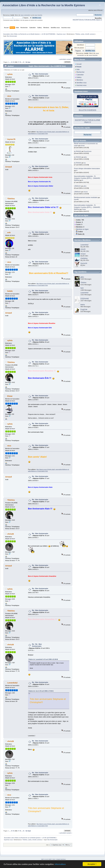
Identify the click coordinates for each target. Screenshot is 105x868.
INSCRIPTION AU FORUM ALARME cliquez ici (87, 20)
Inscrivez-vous (81, 85)
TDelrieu (78, 34)
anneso (92, 34)
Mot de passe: (79, 48)
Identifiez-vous (81, 83)
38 (20, 62)
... (10, 62)
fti (77, 171)
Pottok (84, 209)
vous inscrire (38, 15)
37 (18, 62)
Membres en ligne (82, 229)
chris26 (87, 34)
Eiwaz (10, 396)
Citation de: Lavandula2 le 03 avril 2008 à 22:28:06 (43, 659)
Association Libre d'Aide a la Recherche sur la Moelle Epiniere (44, 5)
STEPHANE (85, 299)
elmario (86, 192)
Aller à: (48, 845)
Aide (78, 69)
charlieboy (84, 258)
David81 (76, 199)
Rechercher (80, 72)
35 (14, 62)
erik (9, 232)
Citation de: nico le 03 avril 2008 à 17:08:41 (41, 691)
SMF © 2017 (52, 859)
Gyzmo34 (84, 263)
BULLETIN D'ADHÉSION (87, 110)
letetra (83, 305)
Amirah (83, 146)
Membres (80, 80)
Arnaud (83, 254)
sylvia (83, 34)
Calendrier (80, 75)
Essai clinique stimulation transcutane (87, 169)
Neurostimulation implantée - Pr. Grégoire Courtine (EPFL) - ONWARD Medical (87, 178)
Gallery (79, 77)
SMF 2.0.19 (44, 859)
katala (10, 291)
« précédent (62, 59)
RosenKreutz (88, 151)
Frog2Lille (84, 310)
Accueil (79, 64)
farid (82, 288)
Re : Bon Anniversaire (40, 74)
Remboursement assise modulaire (86, 197)
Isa (85, 163)
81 (24, 62)
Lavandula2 (12, 683)
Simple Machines (61, 859)
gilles (85, 157)
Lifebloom (77, 186)
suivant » (69, 59)
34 (12, 62)
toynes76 (11, 139)
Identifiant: (81, 45)
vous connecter (25, 15)
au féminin (78, 151)
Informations (60, 865)
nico (9, 96)
